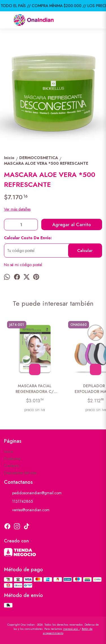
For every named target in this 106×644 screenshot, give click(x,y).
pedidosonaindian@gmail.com (33, 493)
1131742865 (19, 502)
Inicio (8, 452)
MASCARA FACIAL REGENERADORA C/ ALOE (35, 389)
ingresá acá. (71, 629)
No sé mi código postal (23, 265)
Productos (12, 459)
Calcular (85, 251)
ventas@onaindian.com (27, 510)
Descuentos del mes (20, 473)
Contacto (11, 466)
